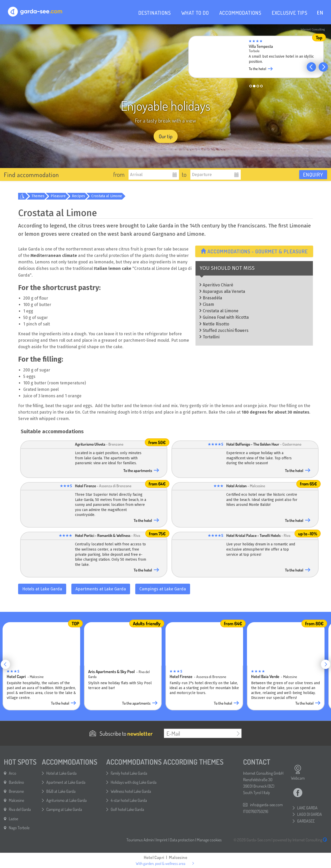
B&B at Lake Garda (61, 791)
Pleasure (58, 196)
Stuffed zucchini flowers (226, 330)
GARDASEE (306, 821)
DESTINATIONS (155, 13)
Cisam (208, 304)
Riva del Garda (20, 809)
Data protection (182, 840)
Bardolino (16, 782)
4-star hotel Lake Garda (129, 800)
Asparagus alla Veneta (224, 291)
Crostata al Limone (107, 196)
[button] (311, 67)
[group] (256, 58)
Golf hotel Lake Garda (127, 809)
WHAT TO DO (195, 13)
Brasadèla (212, 298)
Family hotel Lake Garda (129, 773)
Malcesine (16, 800)
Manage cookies (209, 840)
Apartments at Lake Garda (101, 589)
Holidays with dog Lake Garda (134, 782)
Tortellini (211, 337)
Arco (13, 773)
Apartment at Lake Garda (66, 782)
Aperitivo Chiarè (218, 285)
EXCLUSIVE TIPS (290, 13)
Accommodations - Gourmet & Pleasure (254, 251)
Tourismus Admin (140, 840)
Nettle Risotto (216, 324)
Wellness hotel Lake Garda (131, 791)
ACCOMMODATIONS (240, 13)
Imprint (162, 840)
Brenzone (16, 791)
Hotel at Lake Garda (61, 773)
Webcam (298, 773)
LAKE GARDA (307, 808)
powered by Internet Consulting (300, 840)
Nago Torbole (19, 828)
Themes (38, 196)
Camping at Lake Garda (64, 809)
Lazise (13, 819)
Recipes (78, 196)
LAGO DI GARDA (310, 814)
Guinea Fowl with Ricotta (226, 317)
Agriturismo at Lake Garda (66, 800)
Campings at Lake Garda (163, 589)
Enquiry (313, 174)
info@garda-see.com (266, 805)
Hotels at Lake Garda (42, 589)
